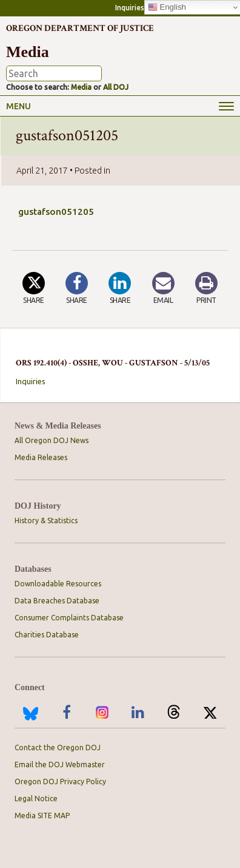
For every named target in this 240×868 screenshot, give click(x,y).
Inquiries (130, 8)
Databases (33, 569)
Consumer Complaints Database (69, 618)
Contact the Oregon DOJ (58, 748)
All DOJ (116, 87)
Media (81, 87)
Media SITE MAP (42, 815)
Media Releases (41, 457)
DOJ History (38, 506)
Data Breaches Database (57, 601)
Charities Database (47, 635)
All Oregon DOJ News (52, 440)
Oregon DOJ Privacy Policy (60, 782)
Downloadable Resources (58, 584)
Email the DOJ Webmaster (60, 765)
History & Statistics (46, 520)
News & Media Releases (58, 426)
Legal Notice (36, 798)
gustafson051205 (56, 212)
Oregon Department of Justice (80, 28)
